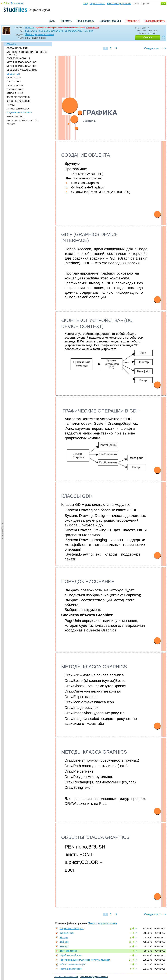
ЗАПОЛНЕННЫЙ (15, 93)
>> (164, 48)
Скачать (148, 37)
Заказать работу (155, 21)
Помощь (6, 977)
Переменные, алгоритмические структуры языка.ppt (85, 960)
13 (130, 942)
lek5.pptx (64, 937)
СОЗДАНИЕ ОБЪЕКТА (17, 48)
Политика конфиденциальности (94, 977)
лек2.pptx (64, 946)
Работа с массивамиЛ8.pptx (73, 964)
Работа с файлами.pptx (71, 969)
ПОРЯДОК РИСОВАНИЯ (19, 58)
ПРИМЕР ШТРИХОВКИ (18, 109)
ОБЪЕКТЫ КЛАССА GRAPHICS (22, 70)
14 (130, 946)
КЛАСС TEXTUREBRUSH (19, 97)
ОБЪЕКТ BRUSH (15, 85)
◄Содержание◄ (2, 95)
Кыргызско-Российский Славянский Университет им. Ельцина (59, 31)
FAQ (86, 4)
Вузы (52, 21)
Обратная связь (97, 4)
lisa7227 (30, 28)
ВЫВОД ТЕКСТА (15, 116)
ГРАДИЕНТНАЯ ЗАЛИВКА (19, 113)
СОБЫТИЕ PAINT (15, 89)
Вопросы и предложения (119, 4)
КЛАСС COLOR (14, 82)
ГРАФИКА (11, 44)
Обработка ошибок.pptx (71, 955)
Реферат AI (133, 21)
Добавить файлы (110, 21)
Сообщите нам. (93, 28)
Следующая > (153, 48)
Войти (6, 3)
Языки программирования (40, 34)
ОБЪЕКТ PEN (13, 74)
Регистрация (17, 3)
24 (130, 960)
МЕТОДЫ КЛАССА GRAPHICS (21, 62)
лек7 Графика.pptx (68, 951)
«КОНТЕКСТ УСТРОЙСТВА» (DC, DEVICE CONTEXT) (27, 53)
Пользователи (86, 21)
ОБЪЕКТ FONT (14, 78)
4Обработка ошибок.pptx (72, 928)
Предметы (66, 21)
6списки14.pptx (67, 933)
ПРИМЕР (11, 105)
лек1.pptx (64, 942)
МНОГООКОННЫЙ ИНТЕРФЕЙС (22, 120)
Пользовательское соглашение (64, 977)
